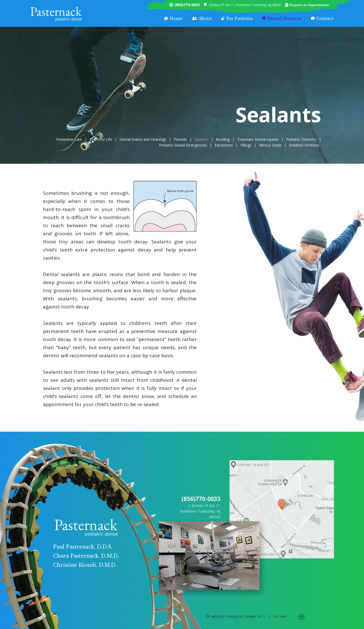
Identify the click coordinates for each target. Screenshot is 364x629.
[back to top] (302, 616)
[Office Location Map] (282, 499)
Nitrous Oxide (270, 145)
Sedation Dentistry (304, 145)
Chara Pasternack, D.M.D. (86, 556)
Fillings (246, 145)
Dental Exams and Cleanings (143, 139)
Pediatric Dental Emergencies (183, 145)
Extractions (224, 145)
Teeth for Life (101, 139)
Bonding (223, 139)
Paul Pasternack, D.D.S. (83, 547)
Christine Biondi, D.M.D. (85, 565)
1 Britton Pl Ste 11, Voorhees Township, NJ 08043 (242, 5)
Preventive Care (69, 139)
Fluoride (180, 139)
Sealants (201, 139)
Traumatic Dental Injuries (258, 139)
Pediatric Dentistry (301, 139)
